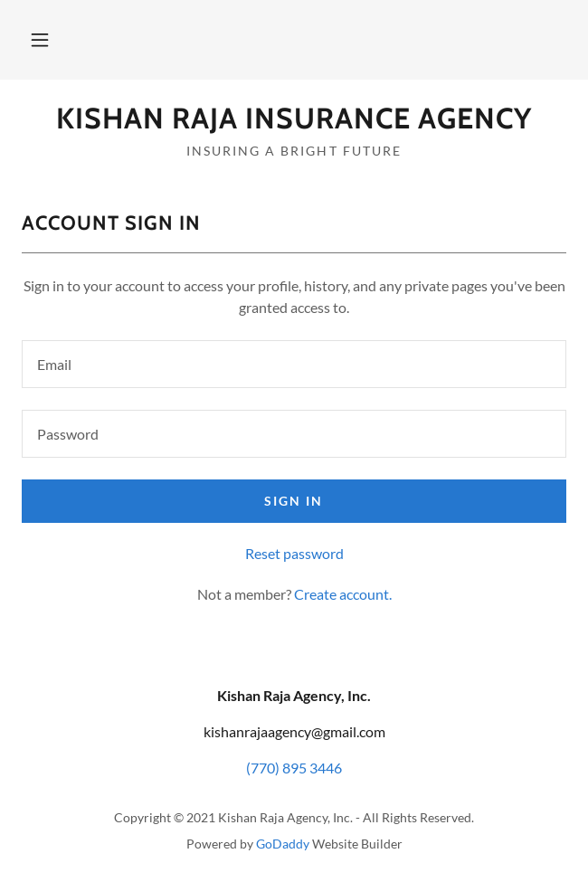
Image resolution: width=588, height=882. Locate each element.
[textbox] (294, 364)
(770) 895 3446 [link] (294, 768)
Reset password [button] (294, 553)
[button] (40, 40)
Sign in (294, 501)
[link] (294, 119)
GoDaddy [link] (283, 844)
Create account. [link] (343, 594)
